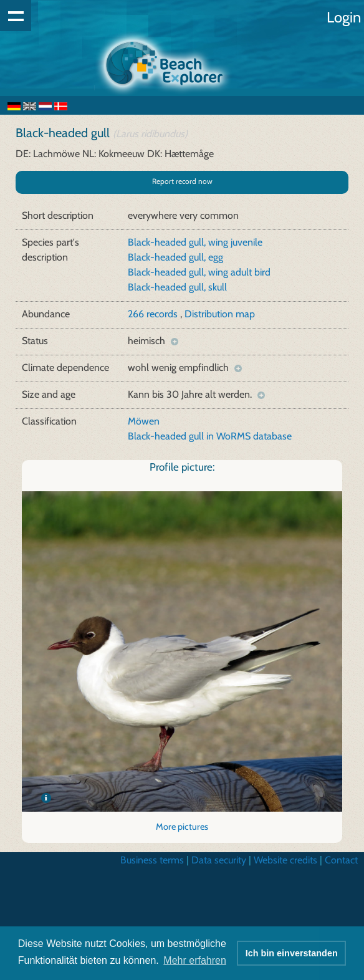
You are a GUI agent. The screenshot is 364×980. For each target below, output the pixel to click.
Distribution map (220, 314)
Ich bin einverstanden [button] (292, 953)
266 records (154, 314)
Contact (341, 860)
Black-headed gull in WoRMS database (210, 436)
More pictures (182, 827)
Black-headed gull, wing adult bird (199, 272)
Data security (219, 860)
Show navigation (16, 16)
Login (344, 17)
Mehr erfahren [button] (195, 960)
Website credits (285, 860)
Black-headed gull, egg (175, 257)
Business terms (152, 860)
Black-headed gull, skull (177, 287)
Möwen (144, 421)
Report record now (182, 181)
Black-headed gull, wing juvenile (195, 242)
